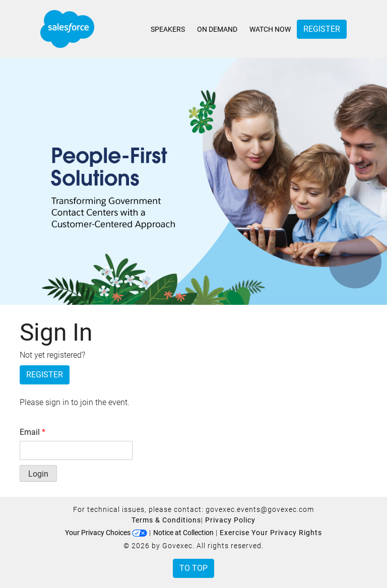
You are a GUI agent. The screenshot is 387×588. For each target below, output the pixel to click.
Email (33, 432)
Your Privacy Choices (106, 533)
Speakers (168, 29)
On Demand (217, 29)
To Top (193, 568)
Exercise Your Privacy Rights (271, 533)
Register (322, 29)
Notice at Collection (183, 533)
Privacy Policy (230, 520)
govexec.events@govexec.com (260, 509)
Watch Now (270, 29)
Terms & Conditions (166, 520)
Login (38, 474)
